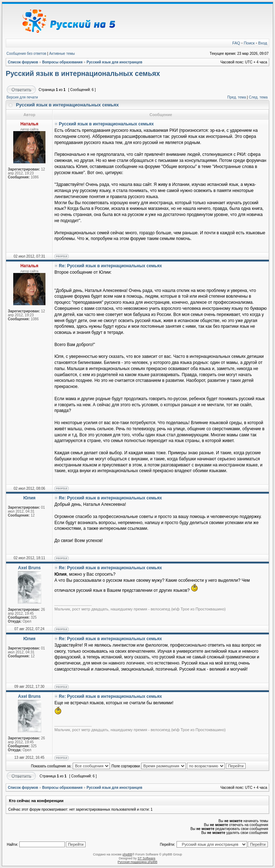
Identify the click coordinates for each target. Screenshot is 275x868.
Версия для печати (22, 97)
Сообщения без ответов (26, 54)
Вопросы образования (62, 62)
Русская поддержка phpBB (138, 862)
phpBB (127, 854)
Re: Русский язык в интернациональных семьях (110, 266)
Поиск (249, 43)
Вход (263, 43)
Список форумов (23, 62)
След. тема (258, 97)
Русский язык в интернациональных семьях (83, 73)
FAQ (236, 43)
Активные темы (62, 54)
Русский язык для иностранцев (115, 62)
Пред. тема (237, 97)
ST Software (146, 858)
